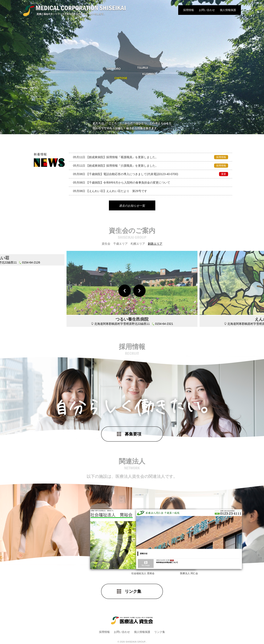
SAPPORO (113, 69)
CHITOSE (121, 78)
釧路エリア (155, 244)
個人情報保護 (228, 10)
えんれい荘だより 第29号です (110, 191)
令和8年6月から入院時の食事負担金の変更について (122, 183)
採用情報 (189, 10)
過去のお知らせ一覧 (132, 206)
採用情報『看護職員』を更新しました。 (151, 157)
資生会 (106, 244)
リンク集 (133, 592)
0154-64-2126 (31, 324)
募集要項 (133, 434)
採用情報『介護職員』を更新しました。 (151, 166)
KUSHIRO (149, 74)
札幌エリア (138, 244)
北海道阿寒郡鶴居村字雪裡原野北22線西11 (122, 324)
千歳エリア (120, 244)
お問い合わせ (207, 10)
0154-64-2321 (164, 324)
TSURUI (143, 68)
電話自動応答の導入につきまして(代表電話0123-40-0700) (151, 174)
